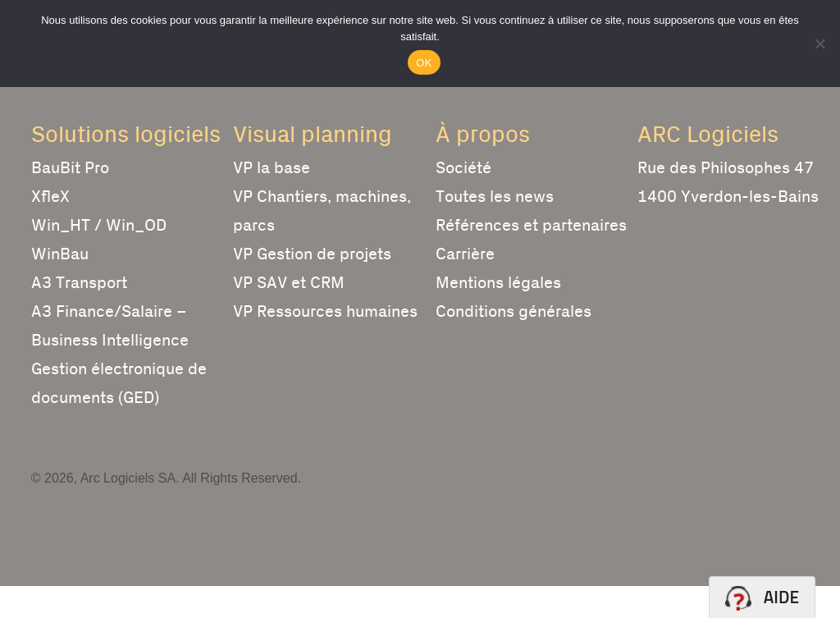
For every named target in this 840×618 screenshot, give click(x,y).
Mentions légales (498, 315)
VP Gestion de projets (312, 286)
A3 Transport (79, 315)
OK (424, 63)
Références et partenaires (531, 258)
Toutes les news (495, 229)
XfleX (50, 229)
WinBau (60, 286)
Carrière (465, 286)
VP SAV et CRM (289, 315)
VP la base (272, 200)
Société (463, 200)
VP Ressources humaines (325, 344)
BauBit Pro (70, 200)
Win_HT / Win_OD (99, 258)
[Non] (819, 43)
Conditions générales (514, 344)
